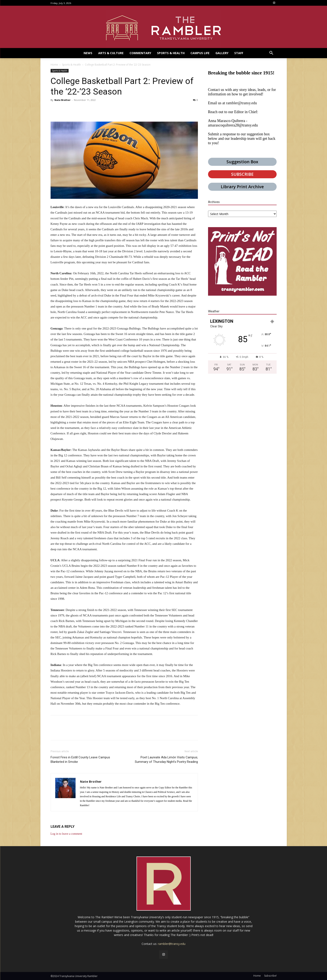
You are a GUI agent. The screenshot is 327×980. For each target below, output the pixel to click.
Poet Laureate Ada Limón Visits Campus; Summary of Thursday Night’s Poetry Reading (166, 760)
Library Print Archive (242, 187)
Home (54, 65)
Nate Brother (62, 100)
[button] (271, 53)
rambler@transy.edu (241, 103)
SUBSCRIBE (242, 174)
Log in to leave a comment (66, 834)
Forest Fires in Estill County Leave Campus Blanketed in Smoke (80, 760)
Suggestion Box (242, 162)
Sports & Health (71, 65)
